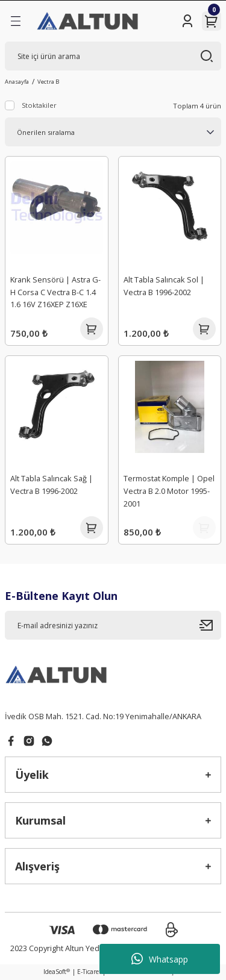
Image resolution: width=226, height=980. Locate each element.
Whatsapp (160, 959)
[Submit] (210, 625)
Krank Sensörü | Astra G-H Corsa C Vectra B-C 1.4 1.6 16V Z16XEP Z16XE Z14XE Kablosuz (55, 294)
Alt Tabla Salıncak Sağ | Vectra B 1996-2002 (52, 485)
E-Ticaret (89, 972)
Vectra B (48, 82)
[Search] (113, 56)
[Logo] (88, 21)
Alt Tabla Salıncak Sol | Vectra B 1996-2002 (164, 286)
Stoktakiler (39, 105)
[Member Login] (187, 21)
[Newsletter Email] (113, 625)
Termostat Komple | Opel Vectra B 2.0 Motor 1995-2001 (169, 491)
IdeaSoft (57, 972)
